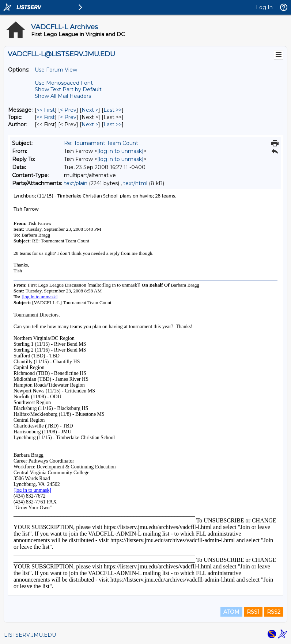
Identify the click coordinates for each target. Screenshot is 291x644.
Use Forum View (56, 70)
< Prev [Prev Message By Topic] (68, 117)
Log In (264, 7)
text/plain (76, 183)
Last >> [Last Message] (113, 110)
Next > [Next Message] (90, 110)
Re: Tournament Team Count (101, 143)
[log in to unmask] (120, 151)
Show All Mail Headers (63, 96)
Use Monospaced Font (64, 83)
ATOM (231, 612)
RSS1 (253, 612)
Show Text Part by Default (68, 89)
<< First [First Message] (46, 110)
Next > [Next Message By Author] (90, 124)
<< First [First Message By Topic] (46, 117)
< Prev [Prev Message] (68, 110)
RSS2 (274, 612)
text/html (135, 183)
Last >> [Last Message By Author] (113, 124)
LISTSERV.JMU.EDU (30, 635)
